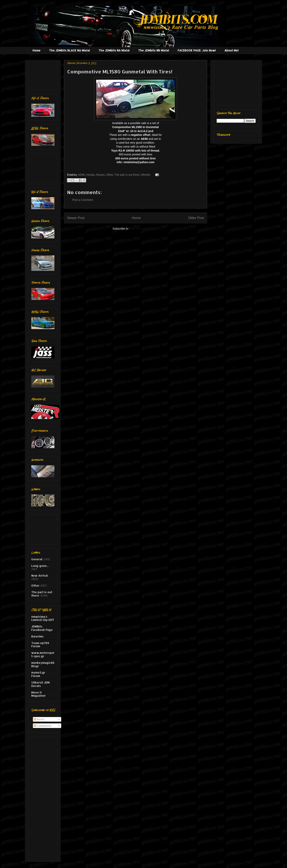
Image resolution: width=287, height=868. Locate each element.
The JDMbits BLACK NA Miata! (69, 50)
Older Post (196, 218)
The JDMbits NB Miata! (154, 50)
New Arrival (40, 576)
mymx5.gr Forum (38, 674)
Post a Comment (83, 200)
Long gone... (40, 566)
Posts (39, 719)
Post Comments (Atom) (144, 229)
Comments (43, 726)
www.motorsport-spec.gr (43, 654)
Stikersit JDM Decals (40, 684)
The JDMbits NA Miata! (114, 50)
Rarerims (37, 636)
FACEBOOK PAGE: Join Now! (197, 50)
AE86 (81, 175)
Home (36, 50)
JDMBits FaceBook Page (42, 628)
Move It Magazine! (38, 694)
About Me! (231, 50)
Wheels (146, 175)
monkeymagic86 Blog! (43, 664)
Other (109, 175)
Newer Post (76, 218)
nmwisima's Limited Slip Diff (43, 618)
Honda (90, 175)
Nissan (100, 175)
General (37, 559)
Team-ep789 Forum (40, 645)
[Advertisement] (44, 74)
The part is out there (127, 175)
